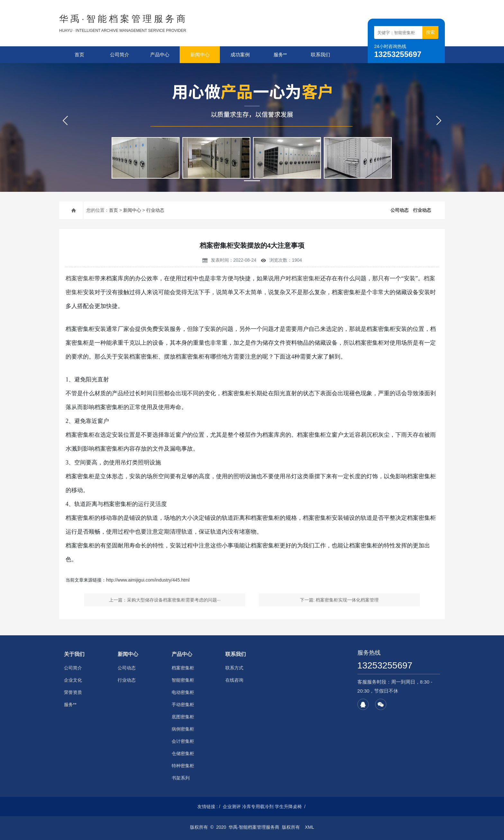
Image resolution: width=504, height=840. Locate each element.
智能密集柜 (183, 680)
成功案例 (240, 55)
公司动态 (400, 210)
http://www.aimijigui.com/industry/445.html (148, 580)
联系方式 (234, 668)
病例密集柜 (183, 729)
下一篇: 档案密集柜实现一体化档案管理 (339, 600)
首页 (79, 55)
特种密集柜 (183, 766)
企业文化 (73, 680)
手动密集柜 (183, 705)
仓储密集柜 (183, 753)
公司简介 (120, 55)
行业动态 (155, 210)
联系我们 (320, 55)
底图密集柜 (183, 717)
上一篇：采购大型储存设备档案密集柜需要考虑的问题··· (165, 600)
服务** (280, 55)
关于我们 (74, 654)
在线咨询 (234, 680)
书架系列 (181, 778)
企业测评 (232, 807)
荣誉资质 (73, 692)
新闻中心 (200, 55)
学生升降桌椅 (288, 807)
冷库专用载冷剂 (258, 807)
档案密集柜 (80, 278)
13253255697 (385, 665)
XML (310, 827)
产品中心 (160, 55)
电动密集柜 (183, 692)
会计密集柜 (183, 741)
